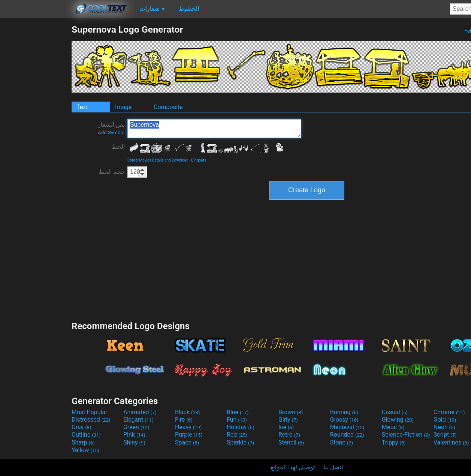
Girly (288, 420)
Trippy (394, 442)
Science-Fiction (406, 435)
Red (237, 435)
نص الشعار (111, 128)
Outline (86, 435)
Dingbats (199, 160)
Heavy (188, 427)
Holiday (241, 427)
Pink (134, 435)
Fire (184, 420)
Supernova (214, 129)
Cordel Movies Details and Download (158, 160)
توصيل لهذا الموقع (293, 467)
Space (187, 442)
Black (188, 412)
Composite (168, 107)
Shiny (134, 442)
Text (82, 107)
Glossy (344, 420)
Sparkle (240, 442)
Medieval (347, 427)
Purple (189, 435)
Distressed (91, 420)
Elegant (138, 420)
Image (123, 107)
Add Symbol (111, 132)
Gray (81, 427)
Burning (344, 412)
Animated (140, 412)
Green (136, 427)
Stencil (291, 442)
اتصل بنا (333, 467)
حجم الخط (112, 172)
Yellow (85, 450)
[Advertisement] (36, 136)
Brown (291, 412)
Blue (238, 412)
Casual (395, 412)
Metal (393, 427)
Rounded (347, 435)
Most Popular (90, 412)
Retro (289, 435)
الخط (118, 147)
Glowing (398, 420)
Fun (237, 420)
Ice (286, 427)
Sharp (83, 442)
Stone (342, 442)
